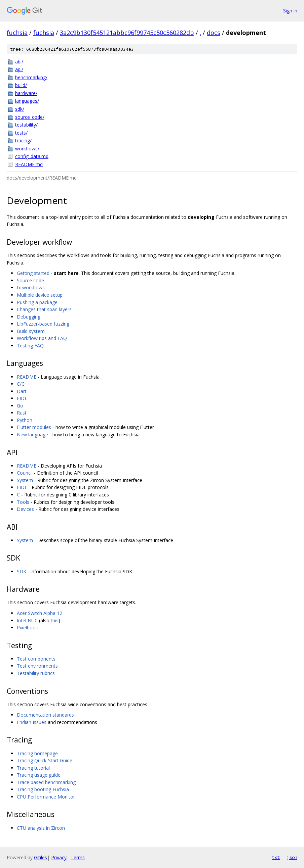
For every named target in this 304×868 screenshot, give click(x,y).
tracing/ (23, 140)
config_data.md (32, 156)
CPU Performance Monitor (46, 797)
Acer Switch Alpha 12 (40, 613)
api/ (19, 69)
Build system (31, 331)
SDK (22, 571)
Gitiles (41, 857)
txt (276, 857)
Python (25, 420)
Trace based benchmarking (46, 782)
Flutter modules (34, 427)
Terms (78, 857)
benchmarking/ (31, 77)
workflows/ (27, 149)
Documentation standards (45, 715)
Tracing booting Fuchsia (43, 789)
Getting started (33, 273)
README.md (29, 164)
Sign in (290, 11)
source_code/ (30, 117)
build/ (21, 85)
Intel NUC (27, 620)
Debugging (29, 317)
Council (25, 473)
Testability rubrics (36, 673)
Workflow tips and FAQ (42, 338)
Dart (22, 391)
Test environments (37, 666)
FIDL (22, 398)
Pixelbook (27, 628)
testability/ (26, 125)
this (55, 620)
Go (20, 406)
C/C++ (24, 384)
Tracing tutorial (33, 768)
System (25, 480)
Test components (36, 659)
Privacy (59, 857)
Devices (25, 509)
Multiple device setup (40, 295)
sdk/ (20, 109)
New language (32, 435)
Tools (23, 502)
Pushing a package (37, 302)
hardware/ (26, 93)
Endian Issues (32, 722)
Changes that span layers (44, 309)
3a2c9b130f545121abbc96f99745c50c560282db (127, 33)
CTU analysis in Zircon (41, 828)
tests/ (21, 133)
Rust (22, 413)
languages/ (27, 101)
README (27, 377)
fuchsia (17, 33)
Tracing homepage (37, 753)
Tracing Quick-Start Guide (45, 760)
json (292, 857)
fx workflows (31, 287)
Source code (30, 280)
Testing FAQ (30, 346)
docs (214, 33)
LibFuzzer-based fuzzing (43, 324)
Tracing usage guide (39, 775)
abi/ (19, 62)
